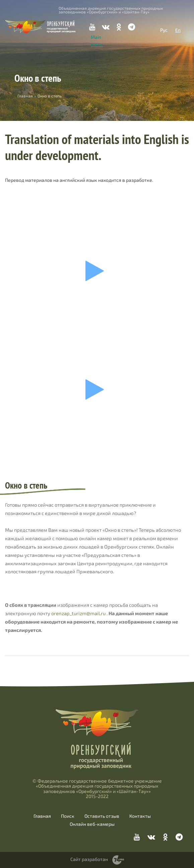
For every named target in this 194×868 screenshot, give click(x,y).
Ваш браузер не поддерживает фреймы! (97, 271)
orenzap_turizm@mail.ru (78, 613)
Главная (42, 816)
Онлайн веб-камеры (92, 824)
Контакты (140, 816)
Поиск (68, 816)
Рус (164, 30)
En (178, 30)
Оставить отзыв (102, 816)
